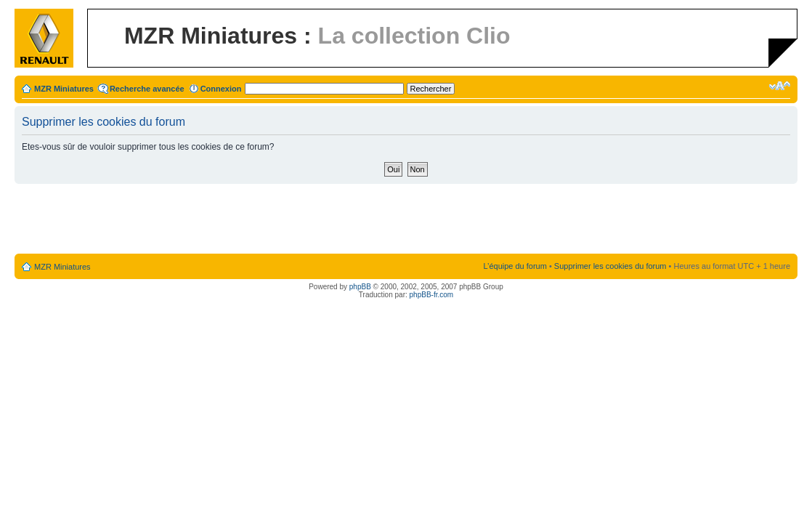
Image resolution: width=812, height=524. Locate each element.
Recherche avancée (147, 89)
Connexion (221, 89)
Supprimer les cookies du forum (610, 266)
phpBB (360, 287)
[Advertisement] (406, 219)
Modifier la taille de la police (780, 86)
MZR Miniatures (64, 89)
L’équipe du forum (515, 266)
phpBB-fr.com (432, 295)
